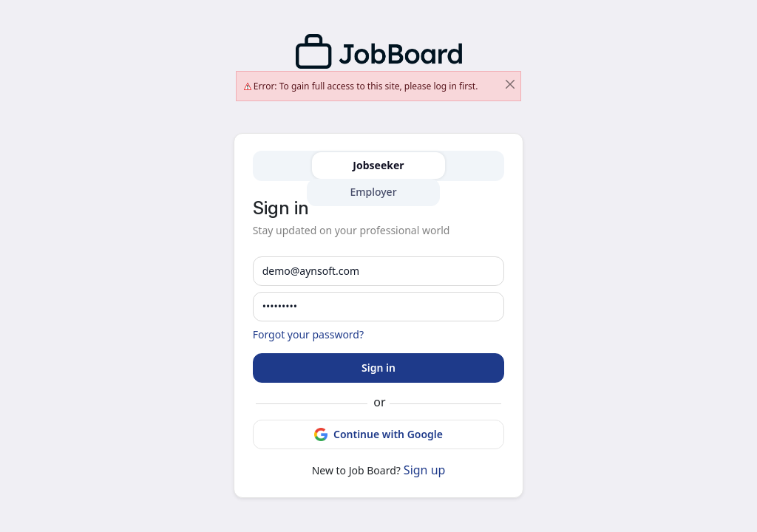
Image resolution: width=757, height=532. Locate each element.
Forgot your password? (308, 334)
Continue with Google (378, 434)
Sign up (425, 470)
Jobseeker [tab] (378, 165)
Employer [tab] (373, 192)
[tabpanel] (379, 339)
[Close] (510, 85)
